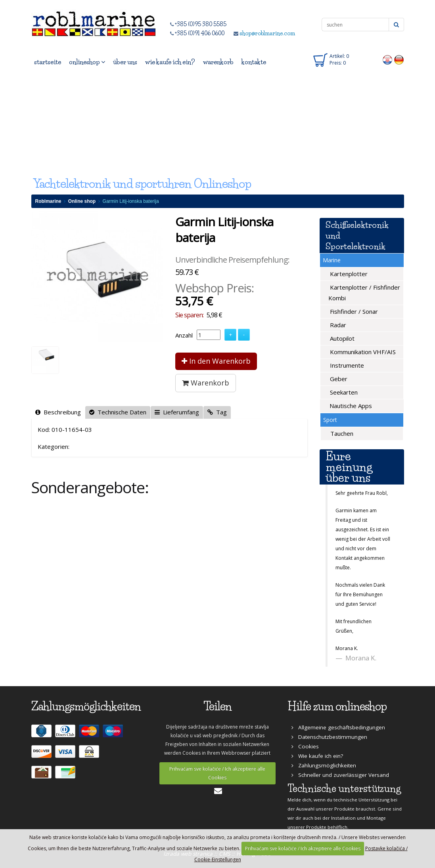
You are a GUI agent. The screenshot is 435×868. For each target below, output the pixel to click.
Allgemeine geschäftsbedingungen (338, 727)
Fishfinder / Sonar (353, 311)
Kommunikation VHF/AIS (362, 352)
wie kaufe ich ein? (170, 62)
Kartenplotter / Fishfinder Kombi (364, 293)
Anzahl (184, 335)
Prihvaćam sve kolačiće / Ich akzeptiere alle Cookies (217, 773)
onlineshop (87, 62)
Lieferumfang (177, 412)
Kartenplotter (348, 274)
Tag (217, 412)
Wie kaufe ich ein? (317, 756)
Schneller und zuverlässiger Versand (340, 775)
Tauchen (341, 433)
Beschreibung (58, 412)
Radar (337, 325)
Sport (330, 420)
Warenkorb (206, 383)
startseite (48, 62)
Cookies (305, 746)
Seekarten (343, 392)
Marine (332, 260)
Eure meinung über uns (349, 467)
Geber (338, 379)
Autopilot (341, 338)
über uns (125, 62)
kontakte (254, 62)
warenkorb (218, 62)
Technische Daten (118, 412)
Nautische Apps (350, 406)
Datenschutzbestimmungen (329, 737)
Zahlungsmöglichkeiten (324, 765)
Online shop (82, 201)
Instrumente (346, 365)
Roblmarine (48, 201)
